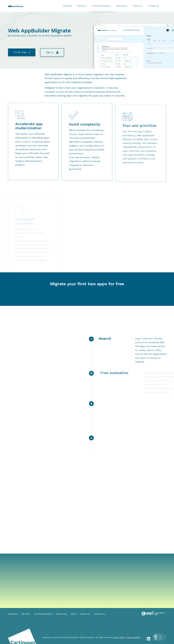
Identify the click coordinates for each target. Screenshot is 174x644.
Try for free (22, 52)
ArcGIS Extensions (101, 6)
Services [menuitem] (26, 614)
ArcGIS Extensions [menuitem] (43, 614)
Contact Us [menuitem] (99, 614)
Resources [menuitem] (62, 614)
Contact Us (154, 6)
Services (81, 6)
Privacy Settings (133, 637)
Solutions (68, 6)
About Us (137, 6)
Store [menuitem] (74, 614)
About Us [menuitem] (85, 614)
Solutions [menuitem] (13, 614)
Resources (121, 6)
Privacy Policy (119, 637)
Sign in (52, 52)
